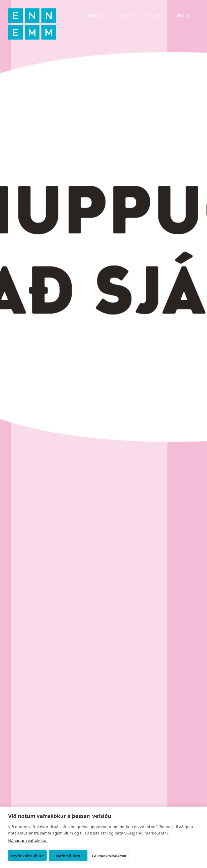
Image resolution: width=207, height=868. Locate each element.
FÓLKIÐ (154, 15)
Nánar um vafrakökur (28, 840)
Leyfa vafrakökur (27, 856)
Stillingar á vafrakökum (109, 855)
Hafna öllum (68, 856)
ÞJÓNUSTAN (95, 15)
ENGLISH (183, 15)
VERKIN (127, 15)
